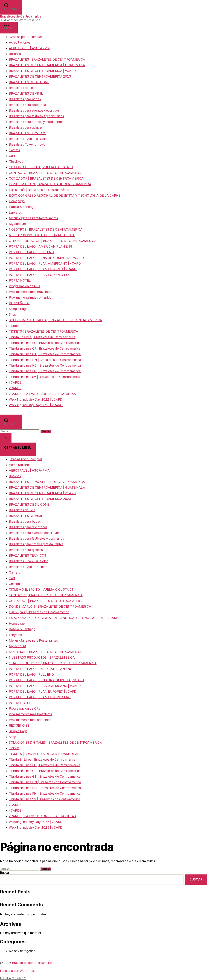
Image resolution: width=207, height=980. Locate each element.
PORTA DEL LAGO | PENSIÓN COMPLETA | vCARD (46, 258)
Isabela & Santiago (22, 207)
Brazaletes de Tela (22, 88)
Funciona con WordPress (18, 971)
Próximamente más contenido (30, 297)
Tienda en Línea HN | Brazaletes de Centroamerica (45, 360)
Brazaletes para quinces (26, 127)
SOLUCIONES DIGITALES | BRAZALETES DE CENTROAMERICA (55, 320)
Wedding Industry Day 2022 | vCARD (36, 399)
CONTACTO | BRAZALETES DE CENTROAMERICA (46, 173)
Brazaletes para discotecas (28, 105)
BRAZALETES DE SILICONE (29, 82)
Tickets (14, 326)
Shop (12, 314)
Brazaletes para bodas (25, 99)
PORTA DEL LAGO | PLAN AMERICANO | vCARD (45, 263)
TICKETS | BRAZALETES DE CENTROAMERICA (43, 331)
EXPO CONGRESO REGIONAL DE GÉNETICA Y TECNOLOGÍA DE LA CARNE (65, 195)
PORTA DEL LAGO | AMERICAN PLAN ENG (41, 246)
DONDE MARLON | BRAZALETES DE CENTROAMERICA (50, 184)
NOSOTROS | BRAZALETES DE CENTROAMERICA (46, 229)
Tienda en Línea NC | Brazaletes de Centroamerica (45, 365)
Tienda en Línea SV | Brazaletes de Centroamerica (44, 377)
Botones (15, 54)
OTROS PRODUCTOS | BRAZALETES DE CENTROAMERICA (53, 241)
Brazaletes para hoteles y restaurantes (36, 122)
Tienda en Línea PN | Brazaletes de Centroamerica (45, 371)
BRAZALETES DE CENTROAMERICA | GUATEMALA (47, 65)
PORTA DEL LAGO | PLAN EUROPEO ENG (40, 275)
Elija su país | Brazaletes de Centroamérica (39, 190)
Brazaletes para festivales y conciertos (36, 116)
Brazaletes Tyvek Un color (28, 144)
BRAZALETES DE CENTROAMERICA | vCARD (42, 71)
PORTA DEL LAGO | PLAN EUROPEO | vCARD (43, 269)
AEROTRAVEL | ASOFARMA (29, 48)
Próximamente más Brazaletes (30, 292)
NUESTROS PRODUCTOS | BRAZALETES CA (42, 235)
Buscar (5, 873)
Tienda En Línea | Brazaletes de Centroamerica (42, 337)
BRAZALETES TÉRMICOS (27, 133)
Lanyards (15, 212)
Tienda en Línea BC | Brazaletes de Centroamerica (45, 343)
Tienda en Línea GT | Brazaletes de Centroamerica (45, 354)
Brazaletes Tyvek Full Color (28, 139)
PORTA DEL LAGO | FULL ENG (31, 252)
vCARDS (15, 382)
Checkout (16, 161)
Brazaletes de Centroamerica (21, 16)
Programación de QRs (24, 286)
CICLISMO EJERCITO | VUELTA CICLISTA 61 (41, 167)
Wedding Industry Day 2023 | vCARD (36, 405)
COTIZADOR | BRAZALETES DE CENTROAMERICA (46, 178)
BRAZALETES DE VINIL (26, 93)
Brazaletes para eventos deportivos (34, 110)
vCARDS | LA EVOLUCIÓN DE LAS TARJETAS (42, 394)
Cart (12, 156)
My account (17, 224)
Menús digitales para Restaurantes (33, 218)
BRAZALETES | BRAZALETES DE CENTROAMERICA (47, 59)
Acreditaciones (20, 42)
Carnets (14, 150)
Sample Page (18, 309)
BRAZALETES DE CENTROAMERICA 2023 (40, 76)
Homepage (17, 201)
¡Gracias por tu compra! (25, 37)
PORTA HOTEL (20, 280)
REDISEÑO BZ (19, 303)
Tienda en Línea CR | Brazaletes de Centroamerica (45, 348)
